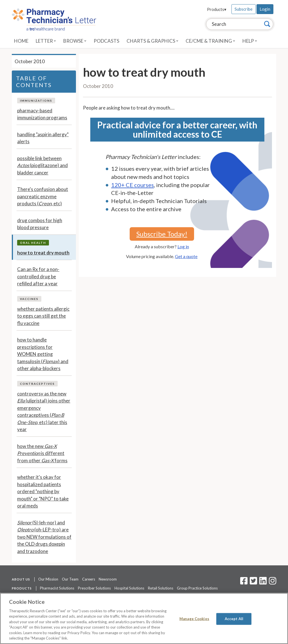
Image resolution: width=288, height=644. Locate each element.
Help (250, 41)
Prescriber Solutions (94, 588)
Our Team (70, 579)
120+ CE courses (132, 185)
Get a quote (186, 256)
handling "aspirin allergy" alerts (43, 138)
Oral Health (33, 243)
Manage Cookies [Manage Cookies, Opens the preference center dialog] (194, 619)
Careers (89, 579)
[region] (144, 618)
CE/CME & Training (210, 41)
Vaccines (29, 299)
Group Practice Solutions (197, 588)
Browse (75, 41)
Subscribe (244, 9)
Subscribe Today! (162, 234)
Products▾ (217, 9)
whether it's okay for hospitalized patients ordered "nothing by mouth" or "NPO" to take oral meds (43, 491)
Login (265, 9)
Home (21, 41)
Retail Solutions (161, 588)
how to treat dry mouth (43, 253)
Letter (46, 41)
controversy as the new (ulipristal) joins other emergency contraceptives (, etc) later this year (44, 412)
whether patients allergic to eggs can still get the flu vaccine (43, 316)
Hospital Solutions (129, 588)
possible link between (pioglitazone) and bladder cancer (42, 165)
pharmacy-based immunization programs (42, 114)
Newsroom (108, 579)
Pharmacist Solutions (57, 588)
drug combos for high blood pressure (40, 224)
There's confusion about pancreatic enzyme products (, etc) (43, 196)
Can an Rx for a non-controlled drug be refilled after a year (38, 276)
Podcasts (106, 41)
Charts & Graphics (152, 41)
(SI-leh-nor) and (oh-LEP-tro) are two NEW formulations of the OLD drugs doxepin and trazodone (44, 537)
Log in (183, 246)
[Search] (267, 24)
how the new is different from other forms (42, 453)
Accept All (234, 619)
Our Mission (48, 579)
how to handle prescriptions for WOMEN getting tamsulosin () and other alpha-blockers (43, 354)
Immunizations (36, 101)
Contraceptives (37, 384)
